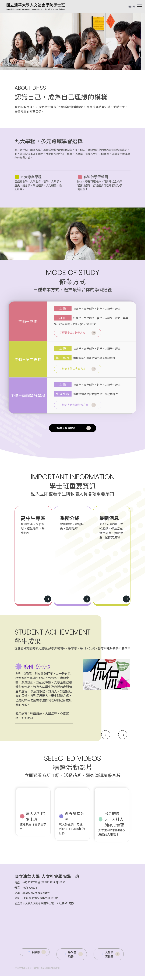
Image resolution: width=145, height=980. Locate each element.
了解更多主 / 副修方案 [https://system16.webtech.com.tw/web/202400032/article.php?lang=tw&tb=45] (72, 332)
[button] (109, 741)
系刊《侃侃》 (38, 671)
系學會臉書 (72, 959)
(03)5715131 (48, 887)
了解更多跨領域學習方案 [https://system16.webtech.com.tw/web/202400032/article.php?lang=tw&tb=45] (74, 405)
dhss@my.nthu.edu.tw (36, 897)
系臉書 (36, 956)
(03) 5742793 (30, 887)
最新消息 (109, 518)
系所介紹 (70, 518)
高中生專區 (33, 518)
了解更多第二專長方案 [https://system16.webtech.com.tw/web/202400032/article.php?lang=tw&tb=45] (73, 369)
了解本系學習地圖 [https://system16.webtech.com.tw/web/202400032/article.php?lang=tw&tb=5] (65, 428)
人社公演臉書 (109, 959)
